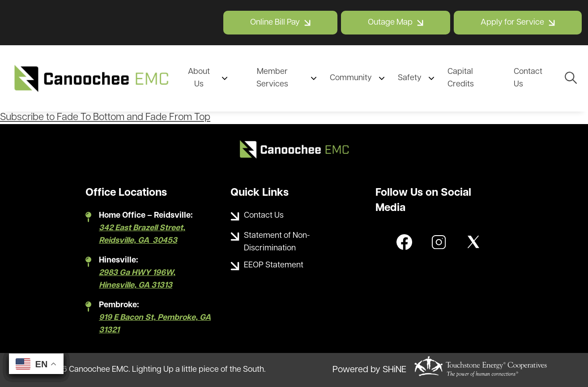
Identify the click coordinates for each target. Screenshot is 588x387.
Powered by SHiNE (369, 370)
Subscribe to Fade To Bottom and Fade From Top (105, 118)
